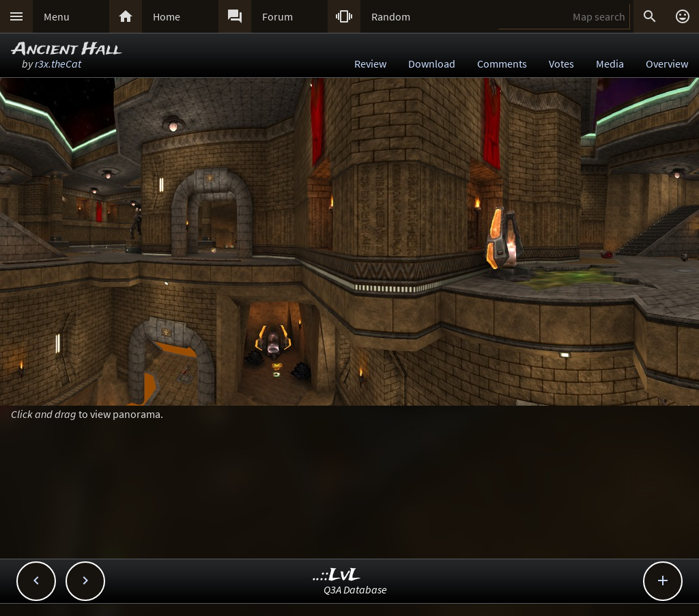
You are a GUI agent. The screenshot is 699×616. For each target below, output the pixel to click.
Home (167, 16)
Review (370, 64)
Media (610, 64)
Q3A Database (355, 589)
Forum (277, 16)
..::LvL (337, 575)
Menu (57, 16)
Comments (502, 64)
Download (432, 64)
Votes (561, 64)
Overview (667, 64)
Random (391, 16)
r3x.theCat (58, 64)
